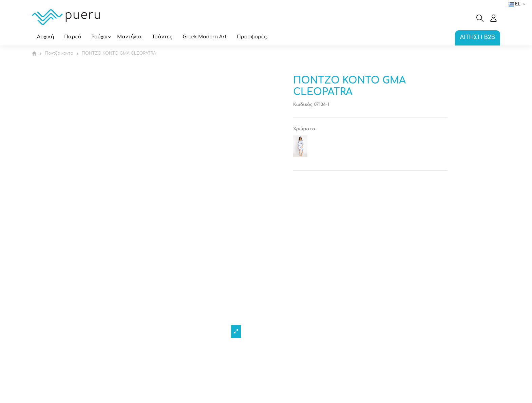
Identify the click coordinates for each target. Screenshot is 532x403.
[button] (99, 38)
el (518, 4)
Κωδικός (303, 105)
